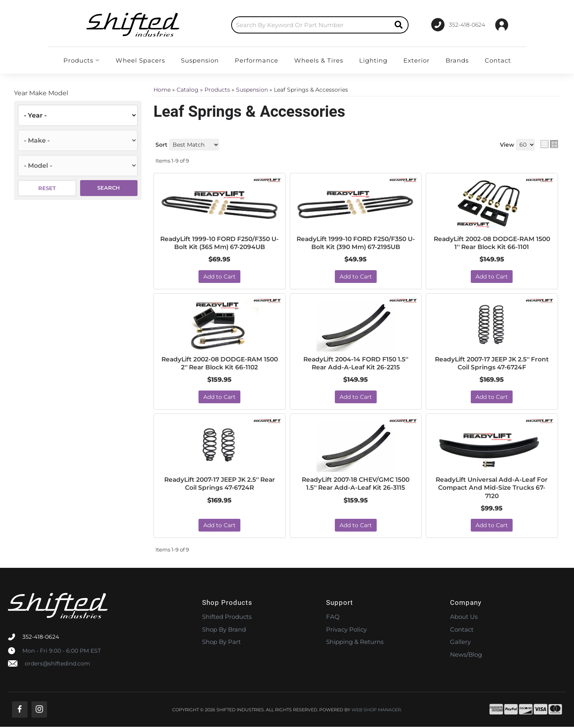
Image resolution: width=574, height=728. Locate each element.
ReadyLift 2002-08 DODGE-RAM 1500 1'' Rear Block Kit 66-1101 (492, 243)
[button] (303, 25)
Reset (47, 188)
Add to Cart (219, 277)
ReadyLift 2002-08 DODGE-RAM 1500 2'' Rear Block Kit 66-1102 (220, 363)
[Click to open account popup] (502, 25)
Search (109, 188)
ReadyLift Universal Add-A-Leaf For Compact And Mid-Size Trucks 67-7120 (492, 488)
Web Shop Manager (376, 711)
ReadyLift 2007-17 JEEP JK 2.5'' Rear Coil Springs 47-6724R (220, 484)
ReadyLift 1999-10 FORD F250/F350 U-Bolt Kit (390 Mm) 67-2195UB (356, 243)
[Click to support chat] (455, 25)
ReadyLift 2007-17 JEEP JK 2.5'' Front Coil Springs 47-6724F (492, 363)
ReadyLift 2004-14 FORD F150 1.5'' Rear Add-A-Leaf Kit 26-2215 (356, 363)
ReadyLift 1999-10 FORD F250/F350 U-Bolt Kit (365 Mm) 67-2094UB (219, 243)
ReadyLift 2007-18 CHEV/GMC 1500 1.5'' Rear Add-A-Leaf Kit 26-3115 (356, 484)
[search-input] (294, 25)
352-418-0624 (41, 638)
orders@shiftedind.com (57, 665)
